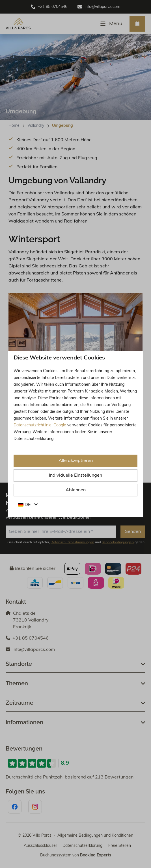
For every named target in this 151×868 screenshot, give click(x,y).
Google (60, 425)
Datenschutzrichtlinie (33, 425)
